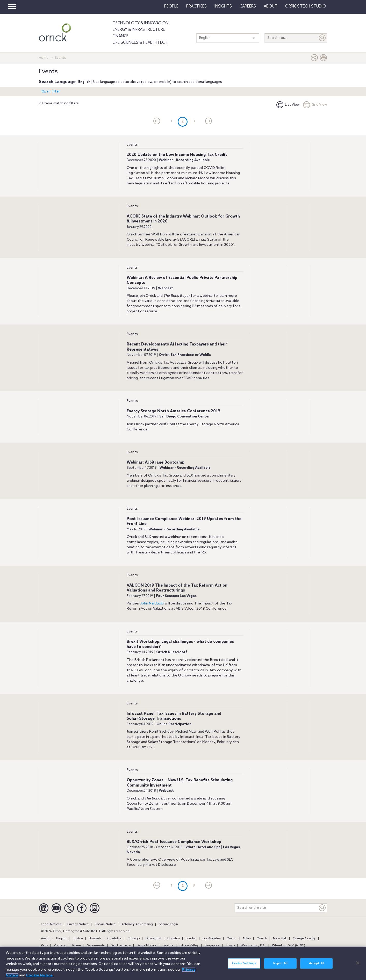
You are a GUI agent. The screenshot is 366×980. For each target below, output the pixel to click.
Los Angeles (212, 939)
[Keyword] (322, 908)
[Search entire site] (276, 908)
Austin (46, 939)
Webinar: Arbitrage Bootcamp (156, 463)
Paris (44, 946)
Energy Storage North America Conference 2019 (173, 411)
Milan (247, 939)
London (191, 939)
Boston (78, 939)
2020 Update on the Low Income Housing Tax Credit (177, 155)
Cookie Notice (105, 924)
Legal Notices (51, 924)
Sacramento (96, 946)
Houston (174, 939)
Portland (60, 946)
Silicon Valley (189, 946)
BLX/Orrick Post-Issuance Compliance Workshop (174, 842)
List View (288, 105)
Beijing (61, 939)
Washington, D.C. (253, 946)
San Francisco (121, 946)
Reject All (280, 964)
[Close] (358, 964)
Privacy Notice (78, 924)
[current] (157, 121)
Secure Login (168, 924)
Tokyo (230, 946)
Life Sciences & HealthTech (140, 43)
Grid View (315, 105)
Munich (262, 939)
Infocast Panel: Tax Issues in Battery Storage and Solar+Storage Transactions (174, 716)
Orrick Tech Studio (306, 6)
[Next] (209, 121)
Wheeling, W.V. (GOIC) (289, 946)
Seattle (168, 946)
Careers (248, 6)
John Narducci (152, 604)
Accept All (317, 964)
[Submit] (322, 38)
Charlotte (114, 939)
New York (280, 939)
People (171, 6)
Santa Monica (147, 946)
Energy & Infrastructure (139, 30)
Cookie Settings (244, 964)
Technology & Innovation (141, 23)
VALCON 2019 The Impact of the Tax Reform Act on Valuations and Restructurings (177, 588)
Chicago (134, 939)
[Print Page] (324, 59)
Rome (77, 946)
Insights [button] (223, 6)
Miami (231, 939)
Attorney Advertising (137, 924)
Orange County (304, 939)
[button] (314, 59)
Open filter (51, 92)
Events (132, 145)
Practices (196, 6)
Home (44, 58)
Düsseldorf (153, 939)
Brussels (95, 939)
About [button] (271, 6)
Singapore (212, 946)
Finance (121, 36)
